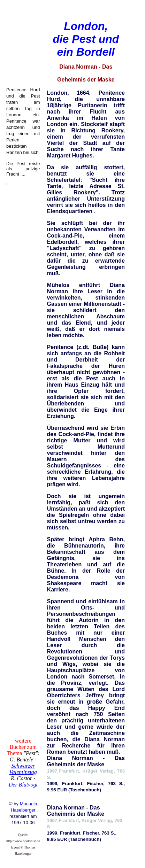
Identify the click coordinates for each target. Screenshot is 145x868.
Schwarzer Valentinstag (23, 769)
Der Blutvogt (23, 785)
